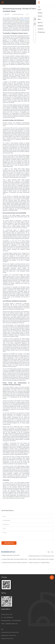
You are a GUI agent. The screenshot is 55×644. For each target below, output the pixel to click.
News (49, 552)
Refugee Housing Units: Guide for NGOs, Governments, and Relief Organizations (11, 555)
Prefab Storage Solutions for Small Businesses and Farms (41, 556)
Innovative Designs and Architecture (44, 30)
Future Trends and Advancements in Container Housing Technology (44, 38)
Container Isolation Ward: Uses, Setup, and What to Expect (15, 559)
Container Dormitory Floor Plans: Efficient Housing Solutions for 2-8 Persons (15, 563)
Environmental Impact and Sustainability (44, 33)
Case (52, 552)
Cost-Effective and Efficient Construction (44, 35)
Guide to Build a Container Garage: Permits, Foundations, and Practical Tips (41, 559)
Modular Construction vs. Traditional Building (39, 563)
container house (24, 19)
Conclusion (39, 40)
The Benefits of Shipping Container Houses (44, 28)
